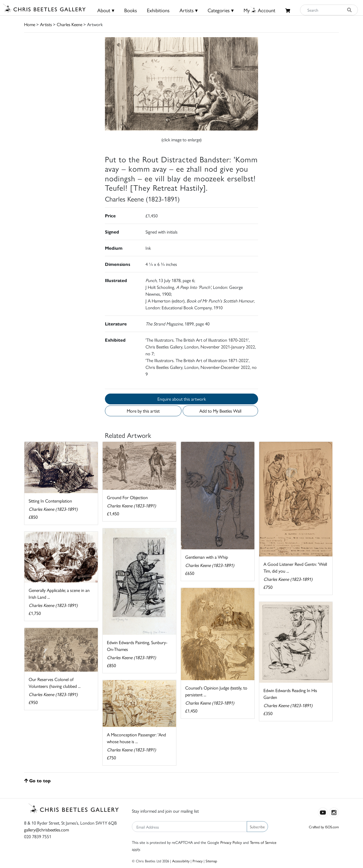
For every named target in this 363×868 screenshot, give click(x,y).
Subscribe (257, 827)
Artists (46, 24)
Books (131, 10)
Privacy (198, 861)
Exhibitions (158, 10)
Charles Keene (69, 24)
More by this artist (143, 411)
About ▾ (106, 10)
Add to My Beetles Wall (220, 411)
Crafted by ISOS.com (324, 827)
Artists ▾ (189, 10)
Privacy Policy (231, 842)
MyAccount (259, 10)
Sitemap (211, 861)
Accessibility (181, 861)
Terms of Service (263, 842)
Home (30, 24)
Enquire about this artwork (182, 399)
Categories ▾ (221, 10)
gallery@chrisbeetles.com (47, 830)
